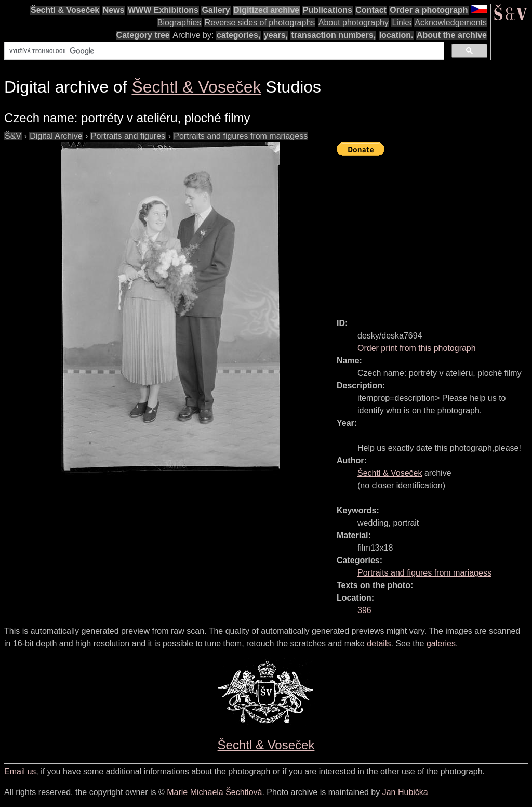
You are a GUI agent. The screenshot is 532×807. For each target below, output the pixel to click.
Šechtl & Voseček (65, 10)
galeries (441, 643)
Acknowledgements (451, 23)
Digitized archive (266, 10)
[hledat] (223, 51)
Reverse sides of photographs (260, 23)
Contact (371, 10)
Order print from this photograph (417, 348)
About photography (354, 23)
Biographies (179, 23)
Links (401, 23)
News (114, 10)
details (379, 643)
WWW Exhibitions (163, 10)
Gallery (216, 10)
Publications (328, 10)
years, (276, 35)
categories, (238, 35)
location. (396, 35)
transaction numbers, (333, 35)
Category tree (143, 35)
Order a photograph (429, 10)
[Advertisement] (434, 232)
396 (364, 610)
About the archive (452, 35)
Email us (20, 771)
